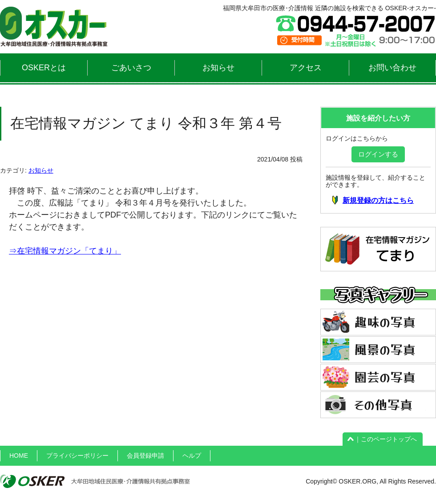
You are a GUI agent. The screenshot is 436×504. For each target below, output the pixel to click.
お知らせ (218, 68)
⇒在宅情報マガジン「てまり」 (65, 251)
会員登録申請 (145, 456)
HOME (19, 456)
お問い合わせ (392, 68)
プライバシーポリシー (77, 456)
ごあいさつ (131, 68)
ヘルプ (192, 456)
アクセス (306, 68)
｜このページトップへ (383, 439)
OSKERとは (44, 68)
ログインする (378, 154)
